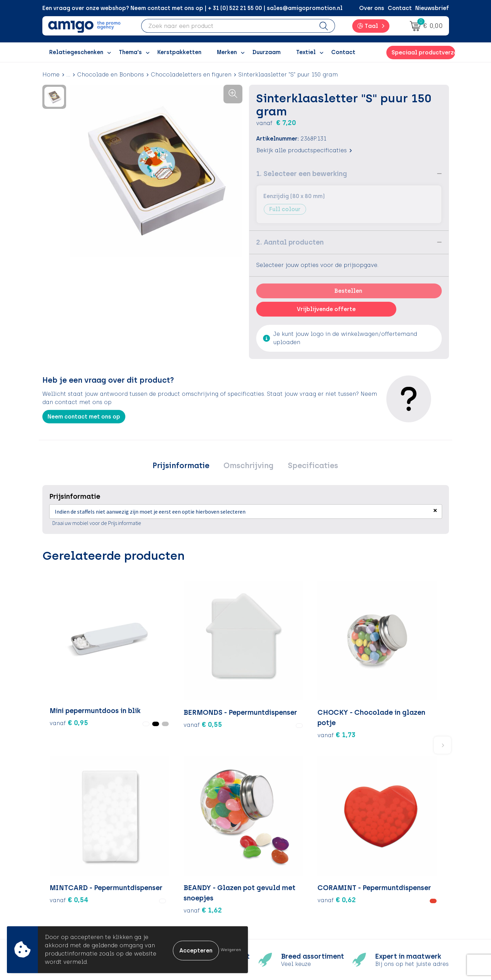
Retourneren (273, 874)
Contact (400, 8)
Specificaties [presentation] (309, 467)
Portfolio (169, 906)
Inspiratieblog (176, 864)
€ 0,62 (408, 669)
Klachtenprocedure (283, 885)
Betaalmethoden (280, 864)
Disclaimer (371, 885)
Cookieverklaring (380, 864)
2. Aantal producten (290, 242)
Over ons (372, 8)
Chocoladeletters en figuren (191, 75)
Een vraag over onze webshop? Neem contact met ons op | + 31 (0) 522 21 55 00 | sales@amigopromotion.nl (192, 8)
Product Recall (277, 895)
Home (51, 75)
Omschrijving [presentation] (248, 467)
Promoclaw (173, 885)
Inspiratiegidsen (179, 874)
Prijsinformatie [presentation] (185, 467)
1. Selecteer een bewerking (302, 174)
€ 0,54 (272, 669)
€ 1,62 (340, 690)
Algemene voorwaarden (390, 853)
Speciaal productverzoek (423, 53)
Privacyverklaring (381, 874)
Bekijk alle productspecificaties (304, 150)
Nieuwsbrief (432, 8)
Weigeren (231, 950)
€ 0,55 (136, 669)
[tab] (185, 467)
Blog (163, 916)
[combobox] (227, 26)
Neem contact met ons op (84, 417)
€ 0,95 (61, 684)
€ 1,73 (204, 679)
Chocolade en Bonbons (111, 75)
